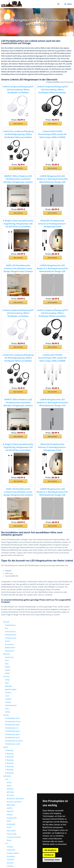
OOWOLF (10, 759)
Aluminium (9, 518)
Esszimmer (10, 505)
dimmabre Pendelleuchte (15, 830)
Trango (10, 801)
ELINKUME (11, 685)
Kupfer (8, 531)
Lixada (9, 736)
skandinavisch (11, 566)
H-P (7, 704)
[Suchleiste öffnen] (58, 4)
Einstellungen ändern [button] (52, 860)
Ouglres (10, 762)
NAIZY (9, 756)
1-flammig (9, 611)
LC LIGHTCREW (13, 730)
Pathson (10, 772)
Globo (9, 701)
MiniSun (10, 749)
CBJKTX (10, 672)
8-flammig (9, 634)
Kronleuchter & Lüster (14, 833)
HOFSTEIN (11, 711)
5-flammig (9, 624)
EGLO (9, 682)
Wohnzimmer (10, 492)
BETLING (10, 653)
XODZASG (11, 804)
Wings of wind (13, 807)
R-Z (6, 781)
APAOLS (10, 650)
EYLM (9, 688)
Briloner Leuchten (14, 663)
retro (7, 569)
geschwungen (11, 550)
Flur (7, 489)
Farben (6, 576)
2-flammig (9, 614)
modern (8, 553)
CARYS (10, 669)
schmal (8, 563)
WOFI (9, 817)
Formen (6, 537)
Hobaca (10, 708)
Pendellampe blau (12, 579)
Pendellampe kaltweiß (14, 839)
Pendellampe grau (12, 595)
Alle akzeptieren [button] (50, 850)
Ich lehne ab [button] (49, 855)
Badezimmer (10, 508)
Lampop (10, 727)
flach (7, 544)
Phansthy (11, 778)
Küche (8, 502)
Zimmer (6, 483)
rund (7, 557)
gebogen (9, 547)
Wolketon (11, 814)
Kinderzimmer (11, 499)
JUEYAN (10, 720)
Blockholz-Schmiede (15, 659)
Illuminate (11, 717)
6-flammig (9, 627)
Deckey (10, 675)
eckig (7, 540)
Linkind (10, 733)
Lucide (9, 743)
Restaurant (10, 512)
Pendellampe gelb (12, 585)
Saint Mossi (11, 791)
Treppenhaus (10, 486)
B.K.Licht (10, 656)
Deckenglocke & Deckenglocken (18, 836)
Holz (7, 521)
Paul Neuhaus (12, 775)
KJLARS (10, 724)
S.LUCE (10, 785)
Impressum (16, 862)
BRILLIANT (11, 666)
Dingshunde (12, 679)
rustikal (8, 560)
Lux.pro (10, 746)
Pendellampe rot (12, 589)
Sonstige (7, 823)
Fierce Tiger (12, 695)
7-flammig (9, 630)
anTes (9, 647)
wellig (7, 573)
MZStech (10, 752)
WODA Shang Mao (14, 810)
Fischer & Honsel (14, 698)
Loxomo (10, 740)
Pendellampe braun (13, 582)
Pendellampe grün (12, 598)
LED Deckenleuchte (13, 846)
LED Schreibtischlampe (14, 849)
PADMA (10, 769)
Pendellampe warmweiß (15, 842)
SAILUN (10, 788)
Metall (7, 528)
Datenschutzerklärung (31, 862)
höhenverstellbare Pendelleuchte (18, 826)
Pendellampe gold (12, 592)
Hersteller (7, 637)
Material (7, 515)
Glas (7, 524)
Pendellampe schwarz (14, 602)
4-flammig (9, 621)
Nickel (7, 534)
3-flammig (9, 618)
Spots (6, 608)
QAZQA (10, 765)
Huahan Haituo (13, 714)
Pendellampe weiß (12, 605)
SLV (8, 794)
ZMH (9, 820)
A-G (7, 640)
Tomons (10, 797)
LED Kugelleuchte (12, 852)
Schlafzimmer (11, 495)
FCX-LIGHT (11, 692)
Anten (9, 643)
